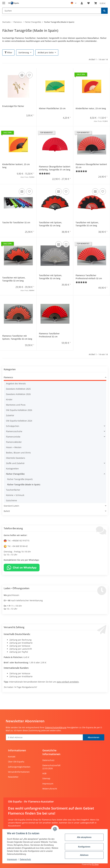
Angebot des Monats (16, 384)
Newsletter (13, 777)
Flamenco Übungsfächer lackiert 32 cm (91, 166)
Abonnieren (94, 737)
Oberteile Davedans (16, 458)
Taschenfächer (13, 490)
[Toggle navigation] (4, 2)
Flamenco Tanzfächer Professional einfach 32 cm (89, 277)
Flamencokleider (14, 442)
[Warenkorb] (100, 3)
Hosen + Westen (14, 447)
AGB (44, 773)
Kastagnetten (12, 469)
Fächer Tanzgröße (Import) (20, 479)
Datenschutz (48, 760)
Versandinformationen (19, 772)
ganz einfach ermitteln (68, 682)
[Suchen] (52, 11)
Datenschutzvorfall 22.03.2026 (51, 767)
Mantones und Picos (16, 405)
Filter (8, 53)
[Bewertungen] (45, 173)
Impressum (48, 784)
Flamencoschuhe (14, 431)
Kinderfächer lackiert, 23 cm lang (16, 166)
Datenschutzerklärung (56, 727)
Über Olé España (16, 762)
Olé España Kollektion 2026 (19, 410)
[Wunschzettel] (89, 3)
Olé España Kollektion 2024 (19, 421)
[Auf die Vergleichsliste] (22, 75)
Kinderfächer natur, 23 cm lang (91, 108)
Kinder (9, 399)
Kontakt (12, 757)
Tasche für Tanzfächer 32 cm (16, 222)
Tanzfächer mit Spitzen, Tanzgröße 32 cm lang (50, 224)
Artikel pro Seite (46, 53)
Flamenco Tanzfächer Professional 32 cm (49, 335)
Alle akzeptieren (84, 837)
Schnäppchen (13, 426)
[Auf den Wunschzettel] (29, 75)
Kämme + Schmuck (15, 495)
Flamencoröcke (13, 437)
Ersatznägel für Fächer (13, 106)
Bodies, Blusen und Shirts (18, 453)
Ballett (7, 511)
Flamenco (8, 377)
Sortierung (24, 53)
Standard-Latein (11, 506)
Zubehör (10, 415)
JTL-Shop (95, 864)
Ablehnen (84, 855)
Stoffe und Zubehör (15, 463)
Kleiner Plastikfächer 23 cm (52, 108)
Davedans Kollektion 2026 (18, 394)
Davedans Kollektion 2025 (18, 389)
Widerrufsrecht (50, 789)
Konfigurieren (84, 847)
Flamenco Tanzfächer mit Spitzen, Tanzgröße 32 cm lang (17, 337)
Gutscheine (11, 500)
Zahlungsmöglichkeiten (19, 767)
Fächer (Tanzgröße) (15, 474)
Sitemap (46, 778)
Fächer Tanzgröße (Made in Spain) (24, 484)
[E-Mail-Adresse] (44, 737)
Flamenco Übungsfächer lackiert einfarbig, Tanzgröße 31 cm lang (55, 168)
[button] (82, 3)
